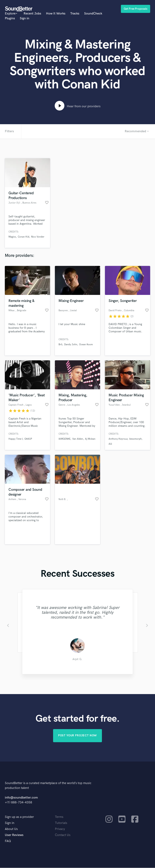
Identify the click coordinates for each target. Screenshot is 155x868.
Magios (12, 237)
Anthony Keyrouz (118, 439)
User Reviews (14, 835)
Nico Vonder (38, 237)
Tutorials (61, 823)
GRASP (28, 439)
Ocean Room (86, 345)
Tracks (75, 14)
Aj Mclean (90, 439)
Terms (59, 817)
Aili (110, 444)
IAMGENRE (64, 439)
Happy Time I (16, 439)
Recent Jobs (32, 14)
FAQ (8, 841)
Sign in (25, 18)
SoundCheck (93, 14)
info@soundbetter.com (21, 798)
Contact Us (63, 835)
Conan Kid (24, 237)
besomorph (136, 439)
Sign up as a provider (19, 817)
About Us (11, 829)
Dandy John (71, 345)
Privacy (60, 829)
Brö (60, 345)
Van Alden (78, 439)
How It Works (56, 14)
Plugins (10, 18)
